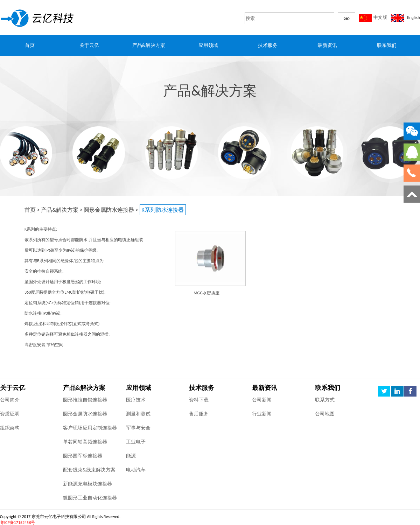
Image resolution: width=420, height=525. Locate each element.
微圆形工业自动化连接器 (90, 498)
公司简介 (10, 400)
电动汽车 (136, 470)
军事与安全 (138, 428)
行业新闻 (262, 414)
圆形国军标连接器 (83, 456)
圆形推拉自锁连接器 (85, 400)
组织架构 (10, 428)
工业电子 (136, 442)
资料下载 (199, 400)
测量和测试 (138, 414)
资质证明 (10, 414)
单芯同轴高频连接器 (85, 442)
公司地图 (325, 414)
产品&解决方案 (60, 210)
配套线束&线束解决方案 (89, 470)
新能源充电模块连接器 (87, 484)
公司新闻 (262, 400)
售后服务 (199, 414)
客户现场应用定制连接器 (90, 428)
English (414, 17)
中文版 (380, 17)
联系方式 (325, 400)
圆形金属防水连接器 (109, 210)
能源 (131, 456)
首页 (30, 210)
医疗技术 (136, 400)
